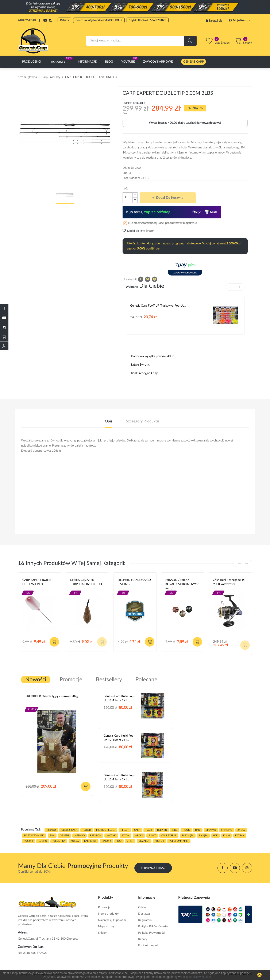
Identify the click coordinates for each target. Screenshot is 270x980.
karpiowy (90, 841)
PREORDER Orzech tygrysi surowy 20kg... (53, 696)
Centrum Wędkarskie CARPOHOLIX (99, 20)
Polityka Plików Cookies (153, 927)
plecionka (59, 841)
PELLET (125, 830)
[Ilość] (128, 198)
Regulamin (145, 920)
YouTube (45, 20)
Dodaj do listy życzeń (138, 231)
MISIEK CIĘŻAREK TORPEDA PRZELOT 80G (87, 582)
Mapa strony (106, 927)
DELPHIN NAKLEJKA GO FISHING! (134, 582)
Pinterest (155, 279)
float (152, 835)
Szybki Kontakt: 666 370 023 (148, 20)
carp (137, 830)
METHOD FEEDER (106, 830)
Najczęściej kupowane (112, 920)
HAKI (198, 830)
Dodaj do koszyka (169, 198)
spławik (211, 830)
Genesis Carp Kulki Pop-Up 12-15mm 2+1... (119, 698)
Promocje (104, 907)
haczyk (106, 841)
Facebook (40, 20)
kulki (226, 835)
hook (186, 830)
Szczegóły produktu (142, 421)
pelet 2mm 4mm (179, 841)
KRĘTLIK (159, 841)
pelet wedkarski (34, 835)
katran (240, 835)
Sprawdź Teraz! (153, 868)
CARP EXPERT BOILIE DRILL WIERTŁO (37, 582)
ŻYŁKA (241, 830)
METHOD (80, 835)
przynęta (188, 835)
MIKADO (51, 830)
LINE (175, 830)
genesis (64, 835)
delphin (162, 830)
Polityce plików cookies (196, 977)
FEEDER (87, 830)
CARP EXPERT (169, 835)
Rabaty (64, 20)
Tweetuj (148, 279)
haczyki (111, 835)
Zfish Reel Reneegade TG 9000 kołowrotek (229, 582)
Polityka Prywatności (152, 933)
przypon (96, 835)
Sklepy (102, 933)
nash (149, 830)
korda (75, 841)
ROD (119, 841)
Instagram (51, 20)
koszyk (28, 841)
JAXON (126, 835)
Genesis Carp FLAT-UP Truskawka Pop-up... (158, 306)
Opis (109, 421)
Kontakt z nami (148, 946)
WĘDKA (139, 835)
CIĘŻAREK (144, 841)
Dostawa (144, 914)
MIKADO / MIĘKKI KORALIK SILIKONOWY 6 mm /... (182, 584)
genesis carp (69, 830)
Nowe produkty (108, 914)
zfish (130, 841)
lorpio (43, 841)
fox (52, 835)
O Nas (142, 907)
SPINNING (227, 830)
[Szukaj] (141, 41)
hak (215, 835)
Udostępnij (141, 279)
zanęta (203, 835)
